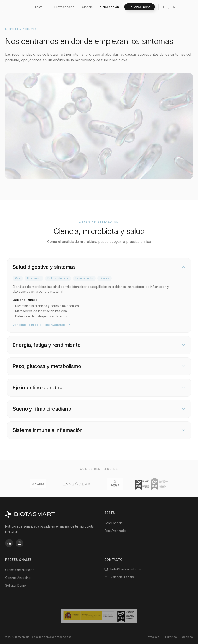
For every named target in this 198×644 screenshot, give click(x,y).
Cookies (187, 637)
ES (165, 7)
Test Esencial (114, 523)
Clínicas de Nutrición (20, 570)
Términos (171, 637)
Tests (41, 7)
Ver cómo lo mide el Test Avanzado (42, 325)
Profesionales (64, 7)
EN (173, 7)
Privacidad (153, 637)
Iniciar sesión (109, 7)
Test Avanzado (115, 531)
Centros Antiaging (18, 578)
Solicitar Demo (140, 7)
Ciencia (87, 7)
